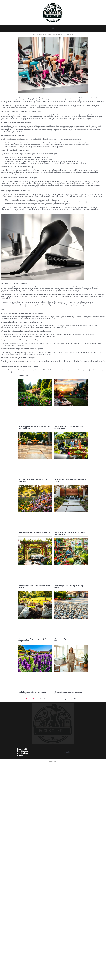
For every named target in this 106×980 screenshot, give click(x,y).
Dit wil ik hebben (32, 879)
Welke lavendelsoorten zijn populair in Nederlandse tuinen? (32, 873)
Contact (20, 936)
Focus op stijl (22, 930)
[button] (53, 28)
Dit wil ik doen (22, 932)
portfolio (67, 933)
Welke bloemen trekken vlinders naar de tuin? (35, 605)
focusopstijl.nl (53, 942)
